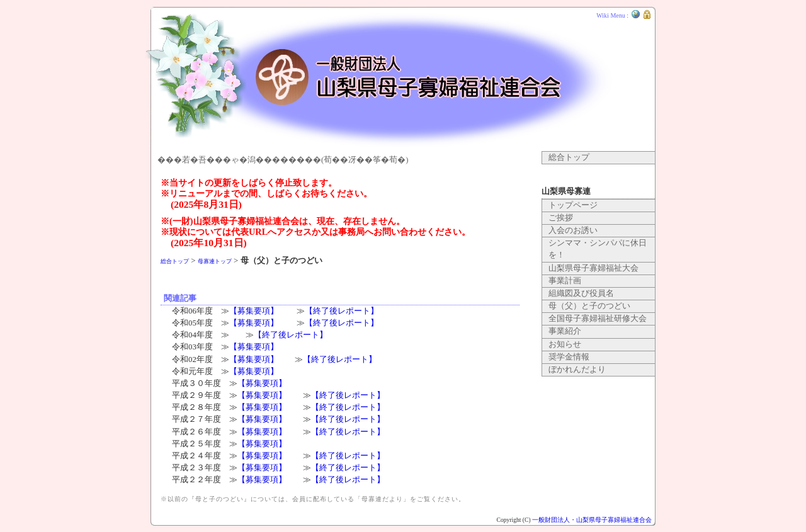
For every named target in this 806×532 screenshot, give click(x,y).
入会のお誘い (573, 230)
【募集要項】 (254, 311)
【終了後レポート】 (342, 311)
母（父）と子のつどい (589, 306)
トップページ (573, 205)
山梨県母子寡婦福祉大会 (593, 268)
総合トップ (175, 261)
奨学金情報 (569, 357)
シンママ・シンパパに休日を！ (598, 249)
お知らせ (565, 344)
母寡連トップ (215, 261)
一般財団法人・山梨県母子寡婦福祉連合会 (592, 520)
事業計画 (565, 281)
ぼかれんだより (577, 370)
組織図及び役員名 (581, 293)
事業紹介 (565, 331)
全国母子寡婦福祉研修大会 (598, 319)
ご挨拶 (561, 218)
